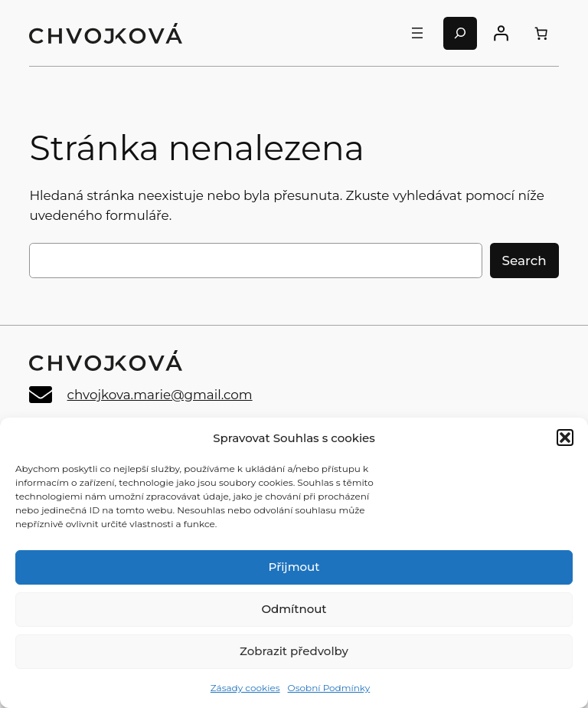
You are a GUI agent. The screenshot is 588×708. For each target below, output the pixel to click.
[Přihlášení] (501, 33)
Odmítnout (294, 609)
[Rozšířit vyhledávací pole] (460, 33)
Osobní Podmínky (329, 688)
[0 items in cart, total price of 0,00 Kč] (541, 33)
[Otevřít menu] (417, 33)
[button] (565, 438)
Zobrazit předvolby (294, 651)
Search (524, 261)
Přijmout (294, 567)
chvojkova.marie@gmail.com (160, 395)
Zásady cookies (245, 688)
